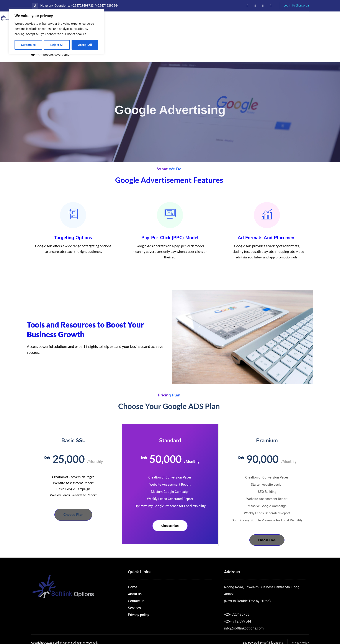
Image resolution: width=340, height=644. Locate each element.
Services (134, 595)
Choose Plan (73, 501)
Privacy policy (139, 602)
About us (135, 581)
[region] (56, 31)
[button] (247, 6)
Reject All (57, 45)
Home (132, 574)
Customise (28, 45)
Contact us (136, 588)
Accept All (85, 45)
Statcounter (9, 640)
